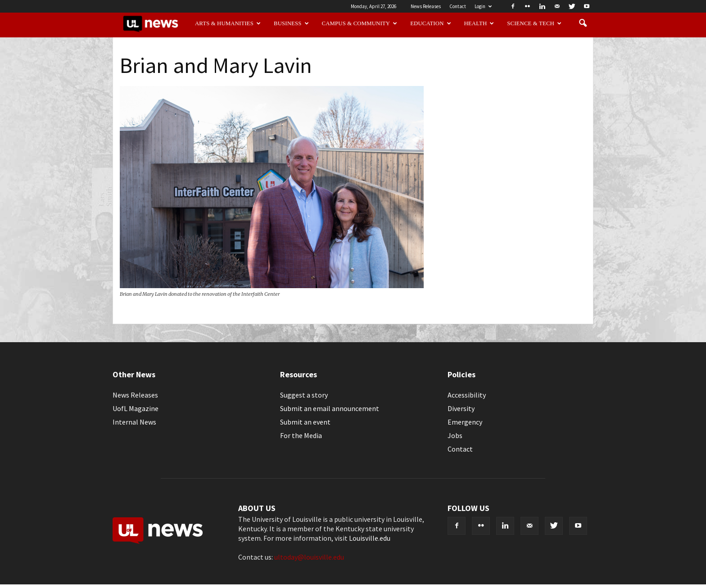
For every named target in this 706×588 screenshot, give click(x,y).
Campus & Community (360, 23)
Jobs (455, 435)
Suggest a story (304, 395)
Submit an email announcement (330, 408)
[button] (583, 23)
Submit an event (305, 422)
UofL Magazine (136, 408)
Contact (458, 6)
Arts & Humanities (228, 23)
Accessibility (467, 395)
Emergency (465, 422)
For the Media (301, 435)
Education (431, 23)
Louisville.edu (370, 538)
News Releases (426, 6)
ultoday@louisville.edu (309, 557)
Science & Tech (534, 23)
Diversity (461, 408)
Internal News (134, 422)
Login (483, 6)
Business (291, 23)
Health (479, 23)
